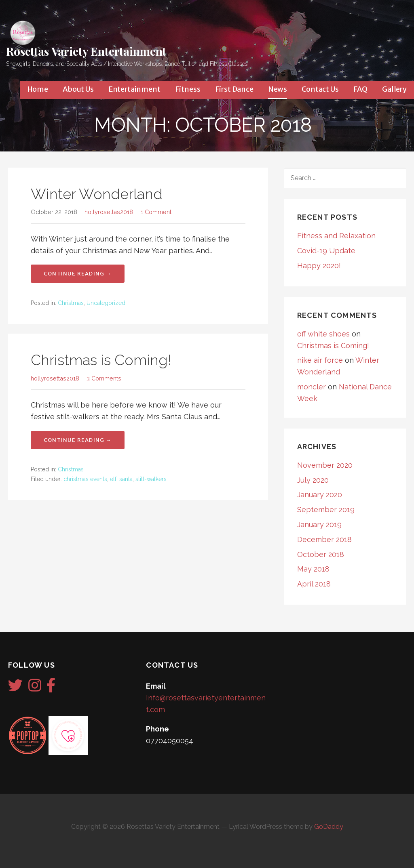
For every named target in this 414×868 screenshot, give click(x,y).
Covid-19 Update (326, 251)
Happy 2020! (319, 266)
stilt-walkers (151, 479)
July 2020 (313, 480)
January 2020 (320, 495)
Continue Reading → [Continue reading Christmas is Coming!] (78, 440)
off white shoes (323, 334)
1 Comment (156, 212)
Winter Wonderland (97, 194)
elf (113, 479)
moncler (312, 387)
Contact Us (320, 89)
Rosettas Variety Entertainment (86, 51)
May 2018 (313, 569)
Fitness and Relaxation (336, 236)
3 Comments (104, 378)
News (278, 89)
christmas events (85, 479)
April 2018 (314, 584)
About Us (78, 89)
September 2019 (326, 510)
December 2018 (324, 539)
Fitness (188, 89)
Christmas (71, 303)
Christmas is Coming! (101, 360)
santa (126, 479)
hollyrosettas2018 (109, 212)
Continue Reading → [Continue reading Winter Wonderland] (78, 274)
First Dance (234, 89)
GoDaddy (329, 827)
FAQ (361, 89)
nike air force (320, 360)
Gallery (394, 89)
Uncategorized (106, 303)
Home (38, 89)
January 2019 (319, 524)
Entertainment (134, 89)
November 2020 (325, 465)
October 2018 (321, 554)
